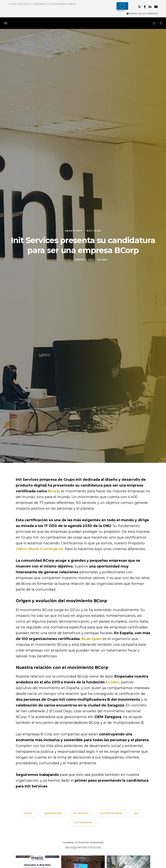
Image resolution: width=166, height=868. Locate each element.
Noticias (94, 231)
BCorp (29, 813)
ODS (136, 813)
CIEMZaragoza (53, 813)
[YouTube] (156, 7)
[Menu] (160, 23)
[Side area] (153, 23)
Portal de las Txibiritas (142, 14)
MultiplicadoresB (111, 813)
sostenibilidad (83, 823)
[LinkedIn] (150, 7)
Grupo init (74, 231)
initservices (81, 813)
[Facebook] (145, 7)
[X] (139, 7)
